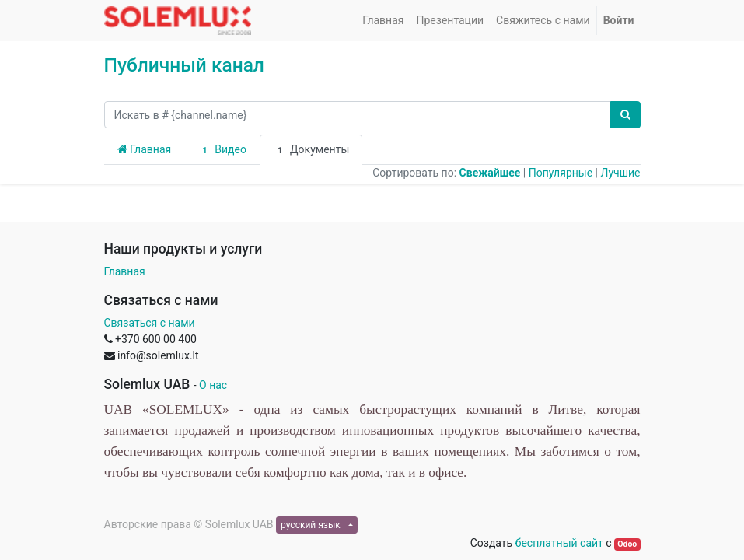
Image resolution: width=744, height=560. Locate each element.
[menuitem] (383, 21)
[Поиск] (625, 115)
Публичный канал (184, 65)
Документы (311, 150)
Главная (145, 149)
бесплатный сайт (559, 543)
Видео (222, 150)
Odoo (627, 544)
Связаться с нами (150, 323)
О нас (213, 385)
